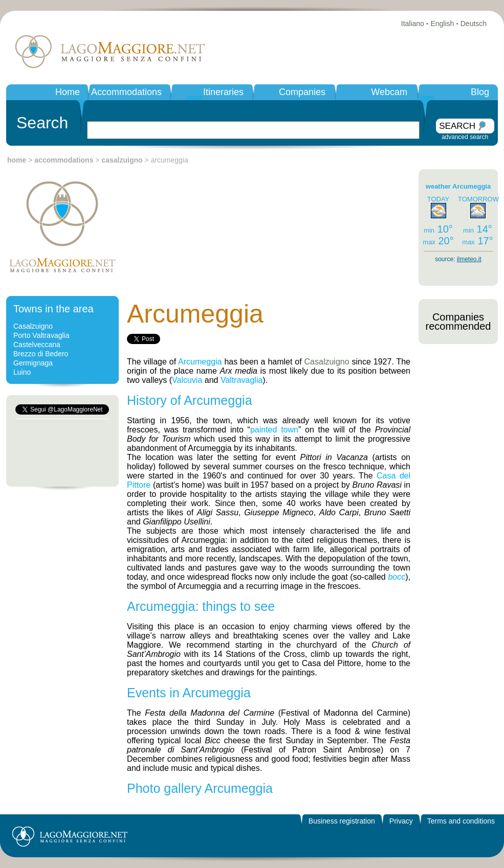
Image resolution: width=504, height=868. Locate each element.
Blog (480, 92)
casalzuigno (122, 160)
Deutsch (474, 24)
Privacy (401, 821)
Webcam (389, 92)
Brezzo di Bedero (41, 354)
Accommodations (126, 92)
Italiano (413, 24)
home (17, 160)
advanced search (465, 137)
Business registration (342, 821)
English (442, 24)
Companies (302, 92)
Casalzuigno (33, 326)
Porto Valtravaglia (41, 335)
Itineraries (223, 92)
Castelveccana (37, 345)
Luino (22, 372)
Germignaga (33, 363)
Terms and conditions (461, 821)
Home (68, 92)
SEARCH (457, 126)
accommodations (64, 160)
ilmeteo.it (469, 259)
